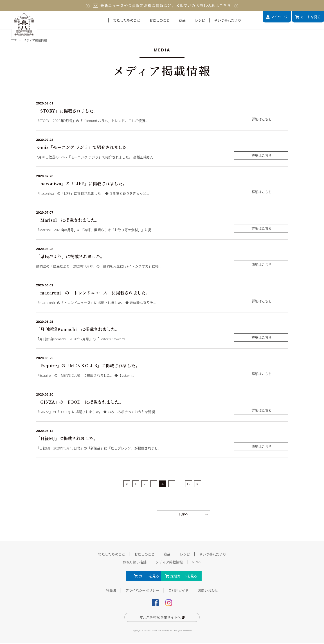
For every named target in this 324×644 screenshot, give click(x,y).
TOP (14, 40)
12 (188, 484)
